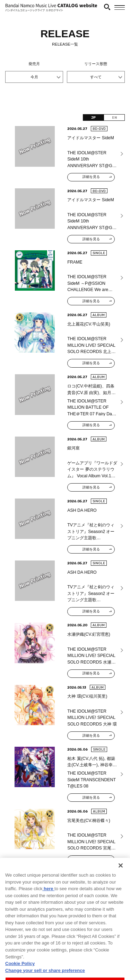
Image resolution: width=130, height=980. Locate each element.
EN (114, 117)
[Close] (121, 881)
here (48, 905)
